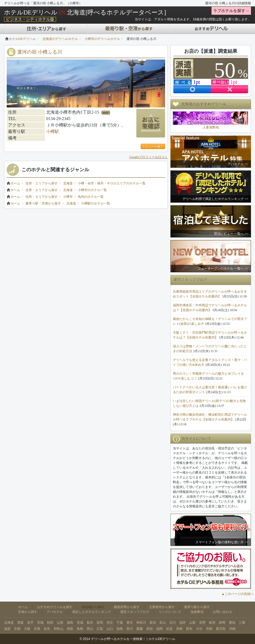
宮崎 (209, 629)
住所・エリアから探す (42, 183)
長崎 (179, 629)
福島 (70, 623)
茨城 (80, 623)
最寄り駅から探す (197, 607)
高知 (150, 629)
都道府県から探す (127, 607)
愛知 (232, 623)
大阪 (27, 629)
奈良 (47, 629)
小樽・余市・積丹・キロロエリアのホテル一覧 (112, 183)
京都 (17, 629)
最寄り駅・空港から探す (43, 203)
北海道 (68, 183)
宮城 (40, 623)
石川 (173, 623)
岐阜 (212, 623)
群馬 (100, 623)
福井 (183, 623)
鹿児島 (221, 629)
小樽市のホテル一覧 (92, 190)
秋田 (50, 623)
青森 (20, 623)
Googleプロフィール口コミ (149, 157)
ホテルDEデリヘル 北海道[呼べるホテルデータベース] (85, 12)
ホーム (13, 183)
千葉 (120, 623)
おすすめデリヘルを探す (55, 607)
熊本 (189, 629)
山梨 (192, 623)
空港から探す (28, 612)
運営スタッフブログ (135, 612)
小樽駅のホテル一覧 (96, 203)
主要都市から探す (162, 607)
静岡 (222, 623)
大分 (199, 629)
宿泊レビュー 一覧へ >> (231, 234)
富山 (163, 623)
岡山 (90, 629)
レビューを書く (153, 146)
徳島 (120, 629)
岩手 (30, 623)
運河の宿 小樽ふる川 (40, 52)
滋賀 (7, 629)
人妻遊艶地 (211, 127)
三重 (242, 623)
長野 (202, 623)
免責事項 (197, 612)
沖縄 (232, 629)
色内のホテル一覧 (91, 197)
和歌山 (59, 629)
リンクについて (170, 612)
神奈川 (141, 623)
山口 (110, 629)
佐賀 (169, 629)
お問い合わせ (223, 612)
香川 (130, 629)
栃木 (90, 623)
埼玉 (110, 623)
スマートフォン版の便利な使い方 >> (222, 542)
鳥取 (70, 629)
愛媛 (140, 629)
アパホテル (55, 612)
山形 (60, 623)
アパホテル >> (238, 164)
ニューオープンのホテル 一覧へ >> (223, 269)
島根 (80, 629)
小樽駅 (53, 131)
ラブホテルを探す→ (231, 11)
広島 (100, 629)
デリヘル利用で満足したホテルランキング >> (215, 199)
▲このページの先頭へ (238, 594)
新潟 (153, 623)
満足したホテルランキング (92, 612)
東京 (130, 623)
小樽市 (68, 197)
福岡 (159, 629)
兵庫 (37, 629)
